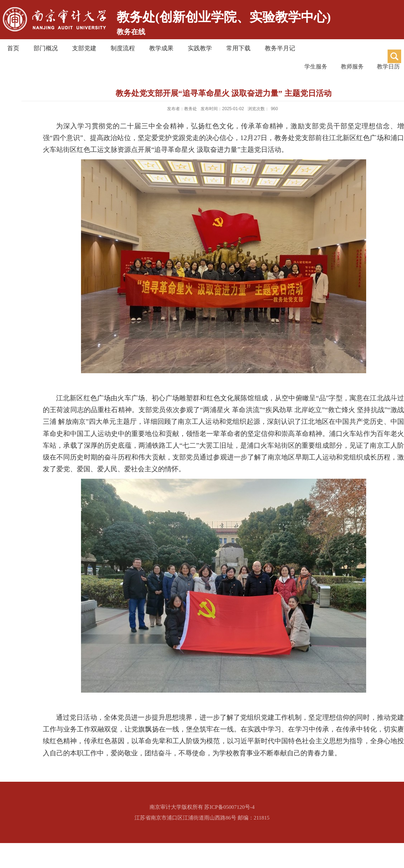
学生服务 (287, 67)
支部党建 (84, 48)
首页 (13, 48)
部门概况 (46, 48)
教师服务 (336, 67)
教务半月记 (280, 48)
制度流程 (123, 48)
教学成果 (161, 48)
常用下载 (238, 48)
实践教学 (200, 48)
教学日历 (384, 67)
